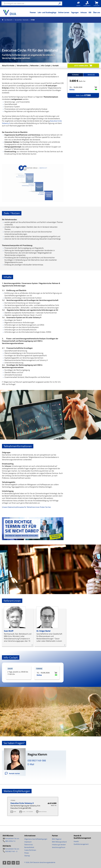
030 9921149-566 (37, 760)
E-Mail (31, 764)
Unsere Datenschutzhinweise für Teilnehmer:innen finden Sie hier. (27, 507)
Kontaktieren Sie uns (12, 838)
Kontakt (56, 66)
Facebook (4, 863)
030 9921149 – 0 (11, 851)
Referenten (35, 66)
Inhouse (91, 75)
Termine (75, 75)
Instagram (18, 863)
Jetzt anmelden (81, 66)
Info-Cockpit (46, 66)
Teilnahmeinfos (23, 66)
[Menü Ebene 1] (33, 14)
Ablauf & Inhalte (8, 66)
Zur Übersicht (8, 20)
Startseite (25, 20)
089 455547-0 (10, 841)
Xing (9, 863)
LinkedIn (13, 863)
